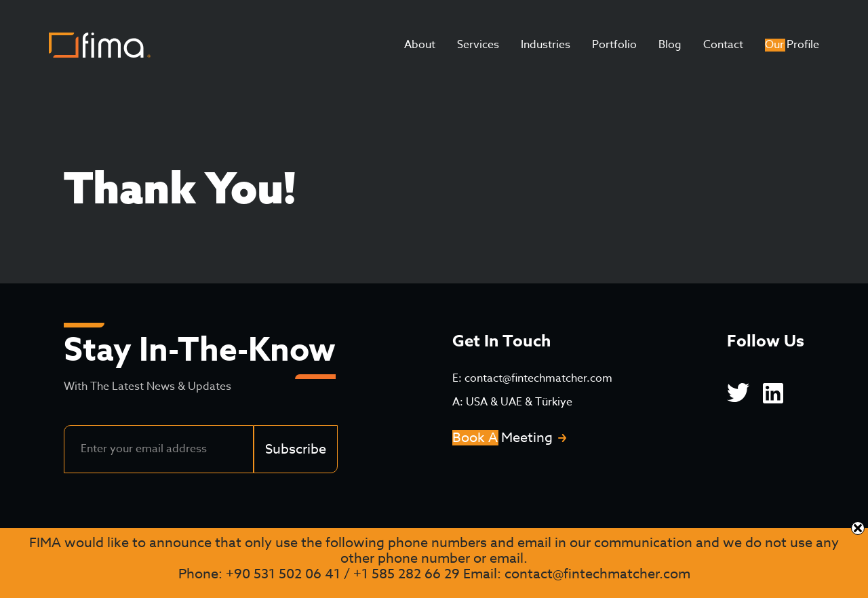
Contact (723, 45)
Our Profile (792, 45)
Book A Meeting (502, 438)
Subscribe (296, 449)
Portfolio (614, 45)
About (420, 45)
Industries (546, 45)
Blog (670, 45)
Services (478, 45)
